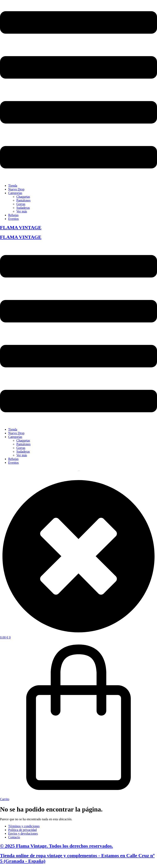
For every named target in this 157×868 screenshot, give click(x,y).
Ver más (22, 211)
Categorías (15, 193)
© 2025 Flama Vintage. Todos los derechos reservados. (56, 846)
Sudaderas (23, 208)
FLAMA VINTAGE (21, 227)
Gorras (21, 204)
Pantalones (23, 200)
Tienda (13, 186)
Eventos (13, 219)
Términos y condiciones (24, 826)
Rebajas (13, 215)
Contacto (14, 837)
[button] (78, 90)
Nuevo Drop (16, 189)
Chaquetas (23, 197)
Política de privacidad (22, 830)
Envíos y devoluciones (23, 834)
